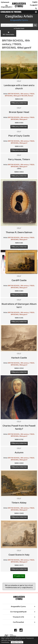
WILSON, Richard (27, 96)
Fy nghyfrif (34, 5)
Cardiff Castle (19, 280)
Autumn (19, 452)
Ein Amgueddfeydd (7, 6)
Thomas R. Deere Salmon (19, 232)
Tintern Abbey (19, 503)
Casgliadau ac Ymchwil (11, 12)
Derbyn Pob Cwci (17, 642)
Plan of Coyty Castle (19, 136)
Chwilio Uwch (19, 29)
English (35, 2)
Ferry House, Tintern (19, 159)
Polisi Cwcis (18, 640)
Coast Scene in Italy (19, 555)
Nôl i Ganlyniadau (8, 33)
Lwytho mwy (19, 576)
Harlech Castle (19, 358)
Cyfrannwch (5, 2)
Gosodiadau (5, 642)
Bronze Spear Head (19, 112)
